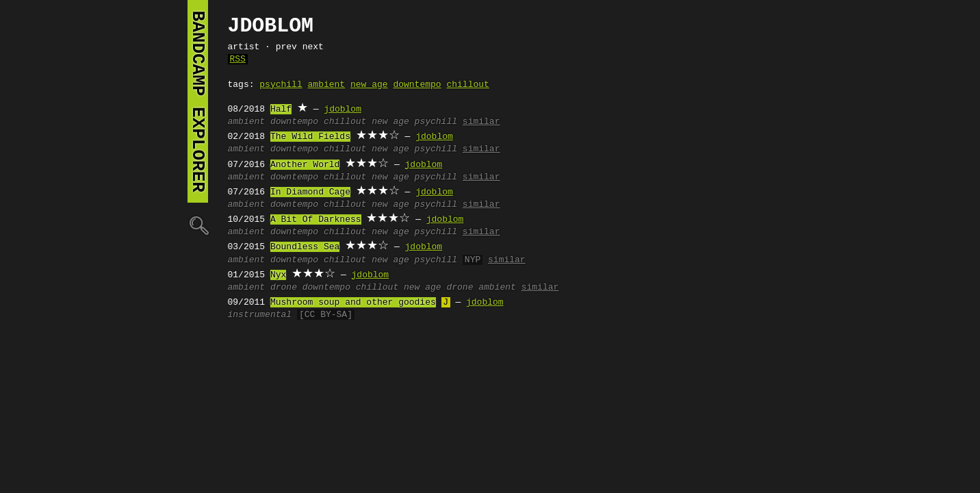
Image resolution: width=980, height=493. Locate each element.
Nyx (278, 275)
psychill (281, 85)
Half (281, 110)
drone (284, 288)
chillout (467, 85)
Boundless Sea (305, 247)
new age (369, 85)
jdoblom (343, 110)
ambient (327, 85)
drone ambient (481, 288)
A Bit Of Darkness (316, 220)
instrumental (260, 315)
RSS (238, 60)
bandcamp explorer (198, 101)
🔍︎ (198, 225)
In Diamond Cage (310, 192)
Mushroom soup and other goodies (353, 303)
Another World (305, 165)
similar (481, 122)
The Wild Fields (310, 137)
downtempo (417, 85)
